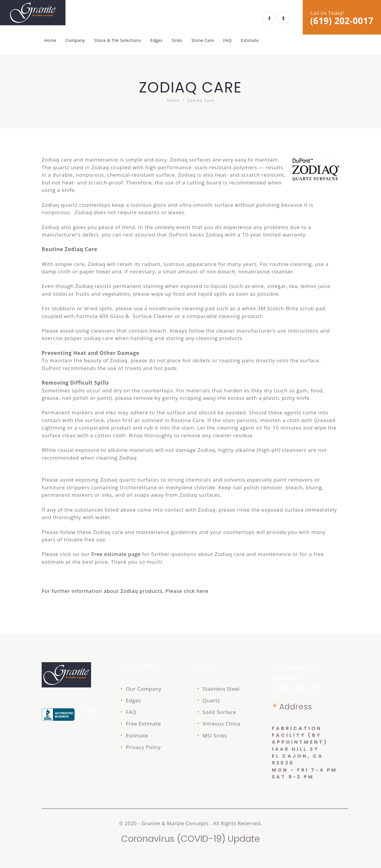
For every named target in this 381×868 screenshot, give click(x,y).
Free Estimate (143, 724)
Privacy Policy (143, 747)
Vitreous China (222, 724)
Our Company (144, 689)
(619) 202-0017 (342, 21)
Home (173, 100)
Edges (133, 700)
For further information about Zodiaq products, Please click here (125, 591)
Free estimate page (116, 554)
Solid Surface (220, 712)
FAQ (131, 712)
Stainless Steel (221, 689)
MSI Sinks (215, 735)
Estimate (137, 735)
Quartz (211, 700)
